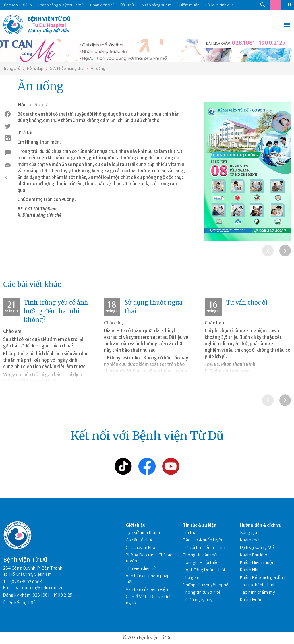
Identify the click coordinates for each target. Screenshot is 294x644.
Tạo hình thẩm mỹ (258, 592)
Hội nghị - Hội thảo (201, 562)
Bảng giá (248, 533)
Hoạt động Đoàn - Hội (204, 570)
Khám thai (250, 540)
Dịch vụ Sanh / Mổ (257, 548)
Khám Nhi (249, 570)
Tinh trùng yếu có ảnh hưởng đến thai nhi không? (56, 311)
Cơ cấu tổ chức (139, 540)
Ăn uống (98, 68)
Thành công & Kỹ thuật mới (61, 5)
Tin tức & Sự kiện (18, 5)
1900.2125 (272, 43)
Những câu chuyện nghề (206, 585)
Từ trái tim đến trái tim (204, 548)
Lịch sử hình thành (143, 533)
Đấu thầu (128, 5)
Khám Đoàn (251, 600)
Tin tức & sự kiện (200, 525)
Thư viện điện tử (141, 568)
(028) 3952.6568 (26, 582)
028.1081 (243, 43)
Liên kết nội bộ (20, 603)
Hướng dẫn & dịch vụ (261, 525)
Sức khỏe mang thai (67, 68)
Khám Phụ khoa (255, 555)
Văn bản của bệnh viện (147, 589)
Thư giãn (191, 577)
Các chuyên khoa (142, 548)
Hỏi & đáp (35, 68)
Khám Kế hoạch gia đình (263, 577)
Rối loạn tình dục (219, 5)
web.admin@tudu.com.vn (39, 588)
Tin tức (189, 533)
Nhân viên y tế (102, 5)
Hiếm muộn (189, 5)
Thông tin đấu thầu (201, 555)
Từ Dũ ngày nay (198, 600)
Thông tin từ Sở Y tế (202, 592)
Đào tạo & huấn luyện (203, 540)
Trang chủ (12, 68)
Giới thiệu (136, 525)
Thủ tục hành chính (258, 585)
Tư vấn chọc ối (247, 302)
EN (288, 5)
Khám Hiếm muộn (257, 562)
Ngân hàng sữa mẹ (158, 5)
